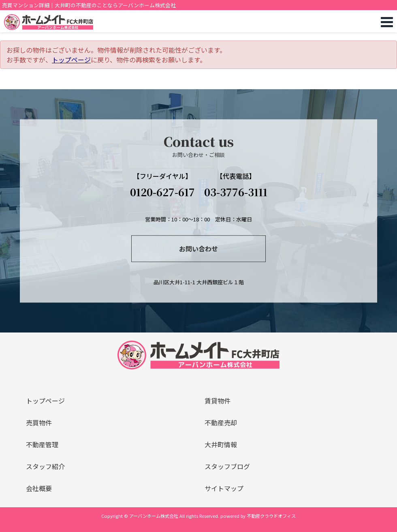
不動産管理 (42, 444)
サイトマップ (224, 488)
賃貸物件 (218, 401)
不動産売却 (221, 423)
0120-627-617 (162, 192)
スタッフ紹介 (45, 466)
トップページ (71, 60)
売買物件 (39, 423)
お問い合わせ (198, 249)
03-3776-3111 (236, 192)
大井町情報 (221, 444)
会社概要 (39, 488)
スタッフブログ (227, 466)
